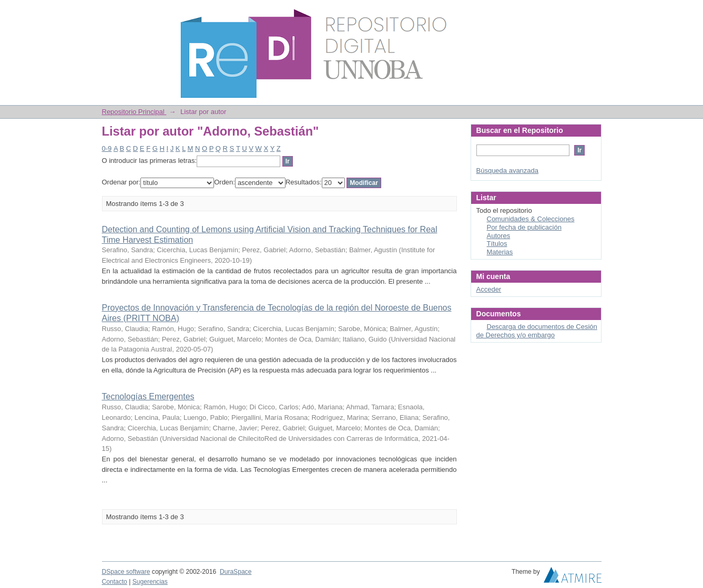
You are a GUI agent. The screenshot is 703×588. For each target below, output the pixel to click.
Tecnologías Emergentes (148, 396)
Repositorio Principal (134, 112)
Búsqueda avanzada (508, 171)
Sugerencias (150, 582)
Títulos (497, 244)
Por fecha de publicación (524, 227)
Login (593, 13)
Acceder (489, 289)
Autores (499, 236)
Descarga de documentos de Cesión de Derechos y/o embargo (537, 331)
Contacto (115, 582)
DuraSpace (236, 572)
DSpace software (126, 572)
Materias (500, 252)
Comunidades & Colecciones (531, 219)
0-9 (107, 148)
